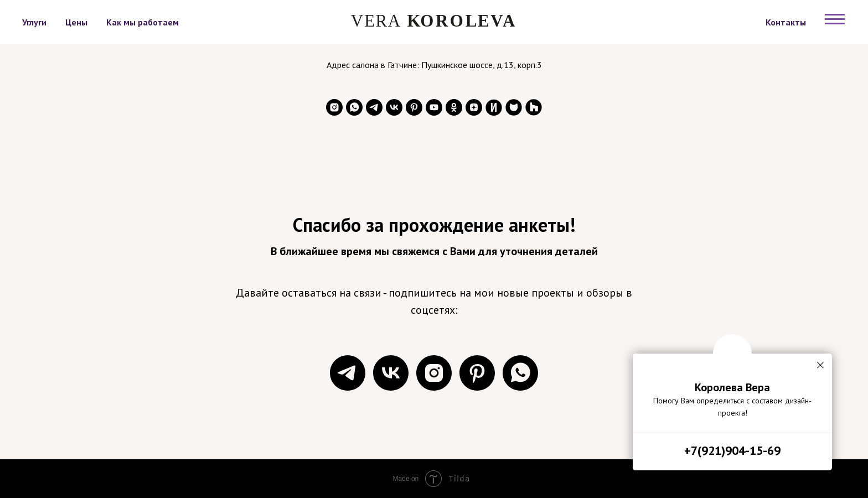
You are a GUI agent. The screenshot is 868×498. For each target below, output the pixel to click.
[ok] (454, 107)
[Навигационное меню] (835, 19)
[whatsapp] (354, 107)
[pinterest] (414, 107)
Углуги (34, 22)
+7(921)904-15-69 (732, 450)
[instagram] (334, 107)
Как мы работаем (143, 22)
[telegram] (374, 107)
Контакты (786, 22)
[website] (494, 107)
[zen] (474, 107)
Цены (76, 22)
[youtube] (434, 107)
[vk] (394, 107)
